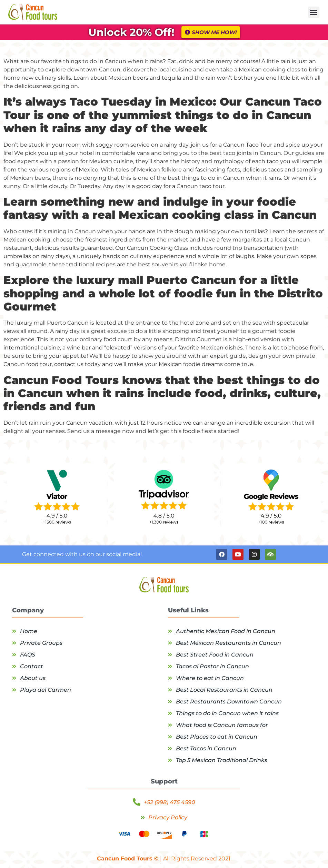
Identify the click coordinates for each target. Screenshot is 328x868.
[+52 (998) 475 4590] (137, 802)
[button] (314, 12)
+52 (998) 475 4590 (170, 802)
